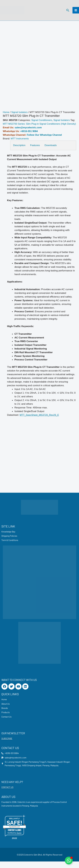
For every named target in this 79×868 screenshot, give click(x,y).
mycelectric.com (14, 833)
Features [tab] (36, 150)
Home (6, 113)
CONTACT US (7, 794)
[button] (68, 11)
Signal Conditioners (42, 122)
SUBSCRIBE (7, 745)
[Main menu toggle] (76, 11)
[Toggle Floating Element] (69, 861)
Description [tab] (19, 150)
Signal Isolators (20, 113)
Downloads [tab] (52, 150)
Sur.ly (19, 839)
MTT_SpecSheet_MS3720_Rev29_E (40, 420)
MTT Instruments (20, 144)
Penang (26, 812)
